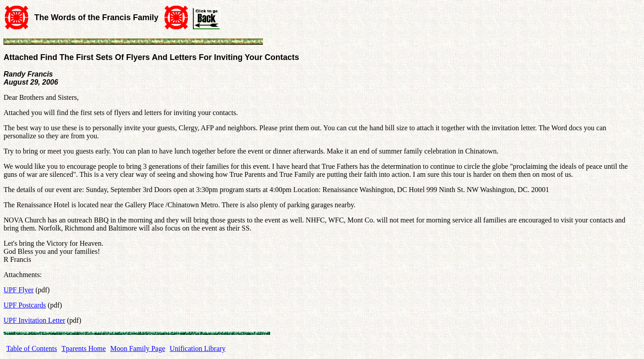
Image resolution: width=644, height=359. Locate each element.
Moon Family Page (138, 348)
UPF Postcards (25, 305)
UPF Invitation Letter (34, 320)
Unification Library (197, 348)
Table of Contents (32, 348)
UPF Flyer (19, 290)
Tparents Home (84, 348)
